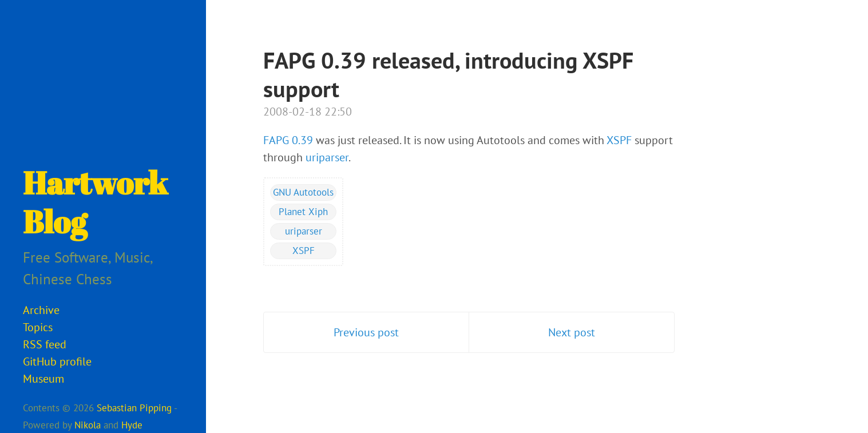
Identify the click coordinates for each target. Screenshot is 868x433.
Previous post (366, 332)
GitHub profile (57, 362)
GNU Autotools (303, 192)
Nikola (88, 425)
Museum (43, 379)
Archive (41, 310)
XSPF (619, 140)
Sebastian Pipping (134, 408)
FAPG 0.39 (288, 140)
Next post (572, 332)
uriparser (327, 157)
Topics (38, 327)
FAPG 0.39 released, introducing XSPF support (448, 74)
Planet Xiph (303, 212)
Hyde (132, 425)
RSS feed (45, 344)
